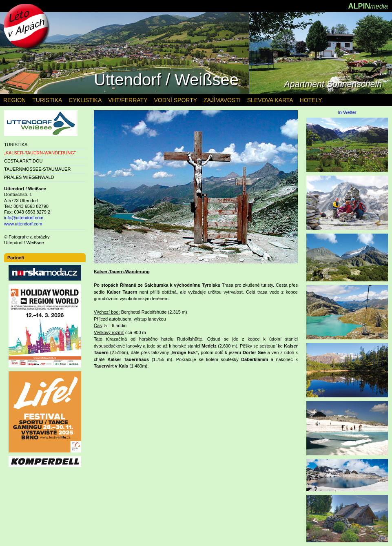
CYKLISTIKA (85, 100)
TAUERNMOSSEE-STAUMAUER (37, 169)
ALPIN (368, 6)
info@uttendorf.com (24, 218)
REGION (14, 100)
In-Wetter (347, 113)
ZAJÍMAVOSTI (222, 100)
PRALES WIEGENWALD (29, 177)
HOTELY (311, 100)
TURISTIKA (16, 145)
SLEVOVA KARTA (270, 100)
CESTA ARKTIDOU (23, 161)
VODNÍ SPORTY (175, 100)
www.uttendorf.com (23, 224)
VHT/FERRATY (128, 100)
